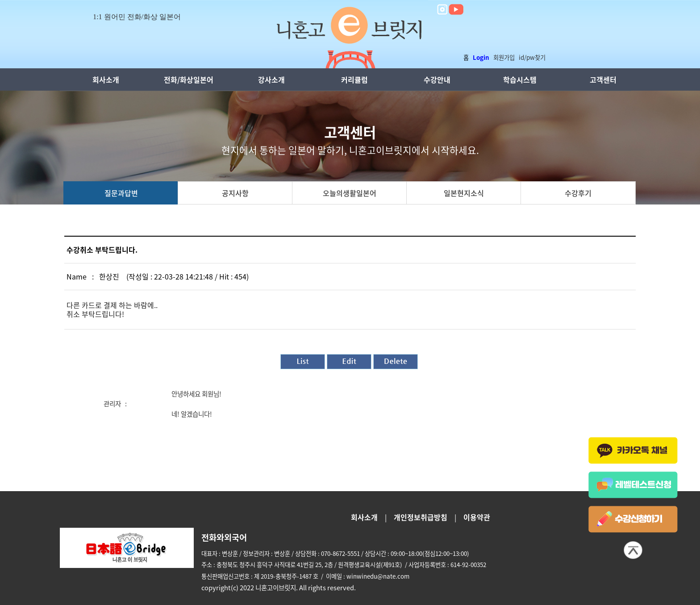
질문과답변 (121, 193)
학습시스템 (520, 79)
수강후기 (578, 193)
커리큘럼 (354, 79)
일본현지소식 (464, 193)
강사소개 (271, 79)
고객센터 (603, 79)
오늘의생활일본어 (350, 193)
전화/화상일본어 (189, 79)
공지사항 (235, 193)
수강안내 (437, 79)
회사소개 (106, 79)
